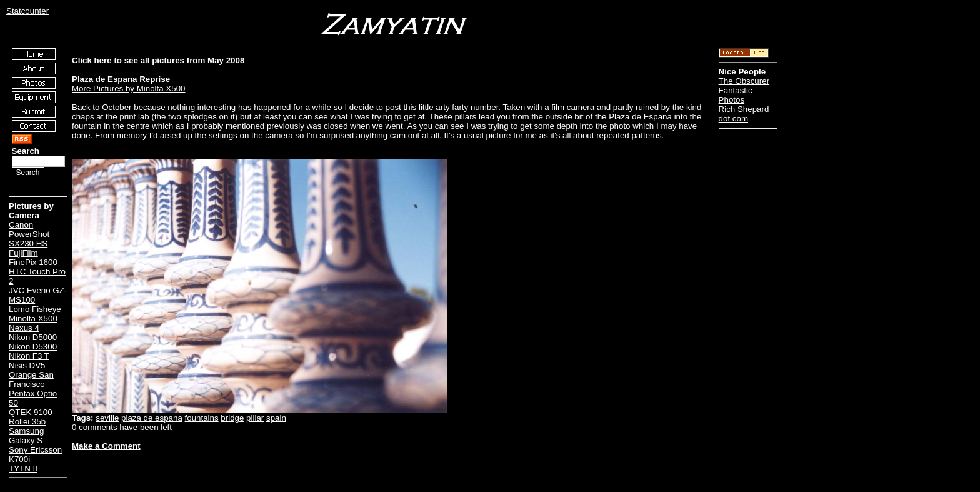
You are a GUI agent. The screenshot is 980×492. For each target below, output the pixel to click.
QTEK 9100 (31, 412)
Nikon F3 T (29, 356)
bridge (232, 418)
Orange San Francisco (31, 379)
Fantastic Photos (736, 95)
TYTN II (23, 469)
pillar (255, 418)
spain (276, 418)
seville (107, 418)
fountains (202, 418)
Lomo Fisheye (35, 309)
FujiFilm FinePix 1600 (33, 258)
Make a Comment (106, 446)
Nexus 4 (24, 328)
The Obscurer (744, 81)
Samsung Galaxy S (26, 436)
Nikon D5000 (33, 337)
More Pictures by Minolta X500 (129, 88)
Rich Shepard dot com (744, 114)
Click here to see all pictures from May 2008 (158, 60)
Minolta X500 (33, 319)
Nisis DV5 (27, 365)
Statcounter (27, 11)
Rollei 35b (27, 422)
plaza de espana (152, 418)
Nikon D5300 (33, 347)
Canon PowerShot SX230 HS (29, 234)
